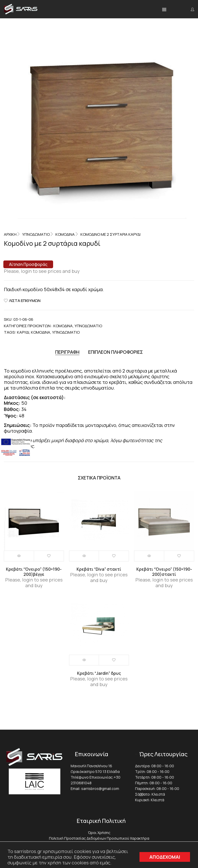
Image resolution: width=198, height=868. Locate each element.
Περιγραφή (67, 352)
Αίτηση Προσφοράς (28, 264)
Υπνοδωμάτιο (66, 332)
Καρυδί (23, 332)
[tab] (67, 352)
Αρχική (10, 234)
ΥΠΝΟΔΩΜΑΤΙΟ (36, 234)
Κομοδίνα (65, 234)
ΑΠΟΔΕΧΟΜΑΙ (165, 857)
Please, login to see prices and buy (42, 271)
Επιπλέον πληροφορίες (115, 352)
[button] (164, 10)
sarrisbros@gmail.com (100, 789)
